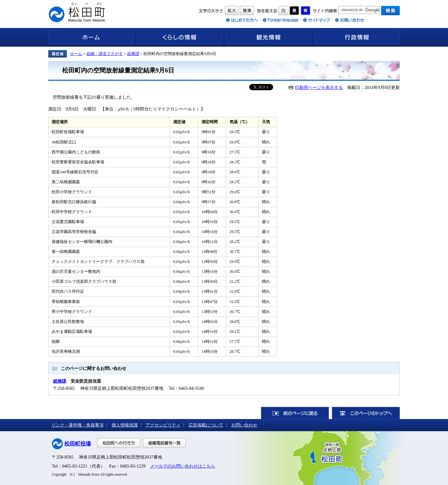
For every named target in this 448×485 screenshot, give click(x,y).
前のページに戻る (295, 413)
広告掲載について (206, 425)
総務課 (133, 54)
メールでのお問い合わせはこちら (183, 466)
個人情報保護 (125, 425)
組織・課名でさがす (105, 54)
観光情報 (268, 37)
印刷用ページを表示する (319, 87)
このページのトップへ (366, 413)
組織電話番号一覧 (164, 443)
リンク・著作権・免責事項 (77, 425)
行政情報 (357, 37)
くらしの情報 (180, 37)
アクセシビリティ (163, 425)
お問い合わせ (244, 425)
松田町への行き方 (119, 443)
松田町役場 (78, 444)
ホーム (91, 37)
